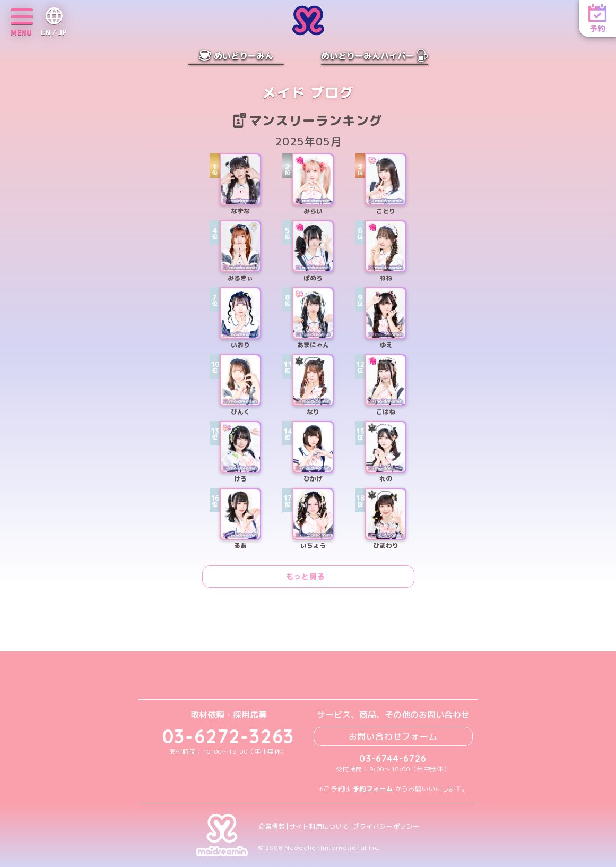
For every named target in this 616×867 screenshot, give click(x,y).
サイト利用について (319, 827)
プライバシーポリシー (386, 827)
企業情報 (272, 827)
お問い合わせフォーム (393, 736)
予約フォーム (373, 789)
